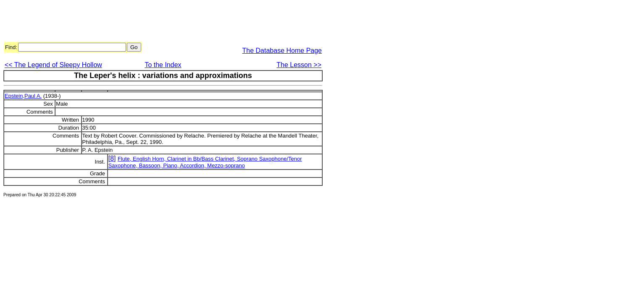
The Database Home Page (282, 51)
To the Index (163, 65)
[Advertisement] (156, 22)
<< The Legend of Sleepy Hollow (53, 65)
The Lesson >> (299, 65)
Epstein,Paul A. (23, 96)
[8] (112, 158)
